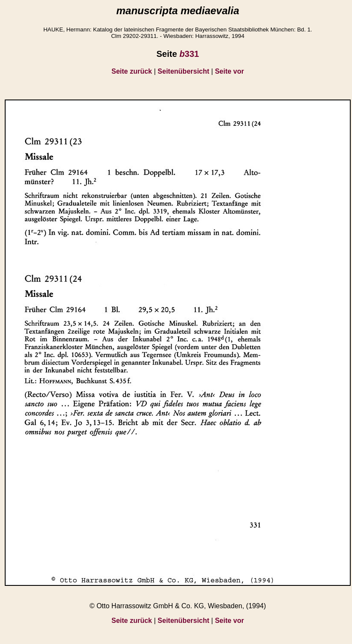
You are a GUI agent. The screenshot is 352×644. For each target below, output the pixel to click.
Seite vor (229, 71)
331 (189, 54)
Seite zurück (132, 71)
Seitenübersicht (183, 71)
